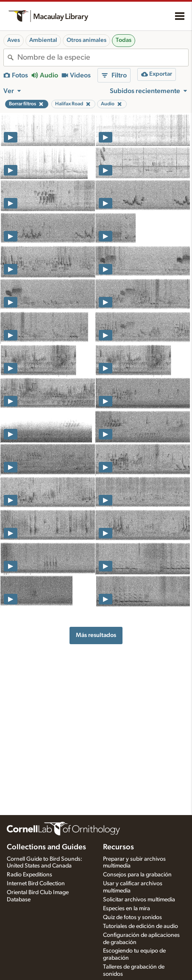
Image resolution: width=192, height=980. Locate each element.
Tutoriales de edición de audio (141, 926)
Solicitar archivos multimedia (139, 900)
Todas (124, 40)
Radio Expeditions (29, 875)
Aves (14, 40)
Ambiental (43, 40)
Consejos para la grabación (137, 875)
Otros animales (86, 40)
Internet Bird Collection (36, 884)
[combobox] (103, 58)
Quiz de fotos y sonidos (132, 917)
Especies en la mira (127, 909)
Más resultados (96, 635)
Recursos (118, 847)
